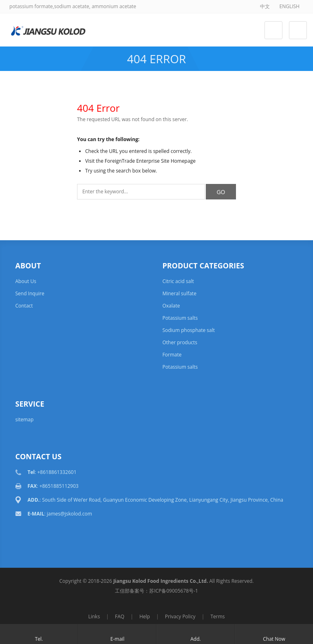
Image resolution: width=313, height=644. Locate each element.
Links (94, 616)
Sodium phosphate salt (188, 330)
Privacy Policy (180, 616)
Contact (24, 306)
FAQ (120, 616)
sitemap (24, 419)
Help (145, 616)
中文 (265, 6)
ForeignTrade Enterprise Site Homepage (150, 161)
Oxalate (171, 306)
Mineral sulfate (179, 293)
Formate (172, 355)
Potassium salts (180, 318)
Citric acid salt (178, 281)
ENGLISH (289, 6)
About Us (25, 281)
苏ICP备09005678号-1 (174, 591)
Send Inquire (30, 293)
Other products (180, 342)
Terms (217, 616)
